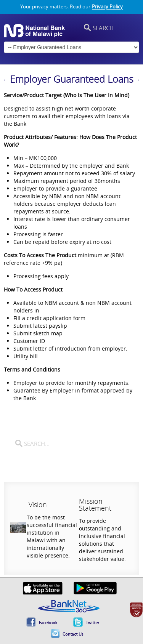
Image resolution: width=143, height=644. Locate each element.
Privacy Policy (107, 7)
